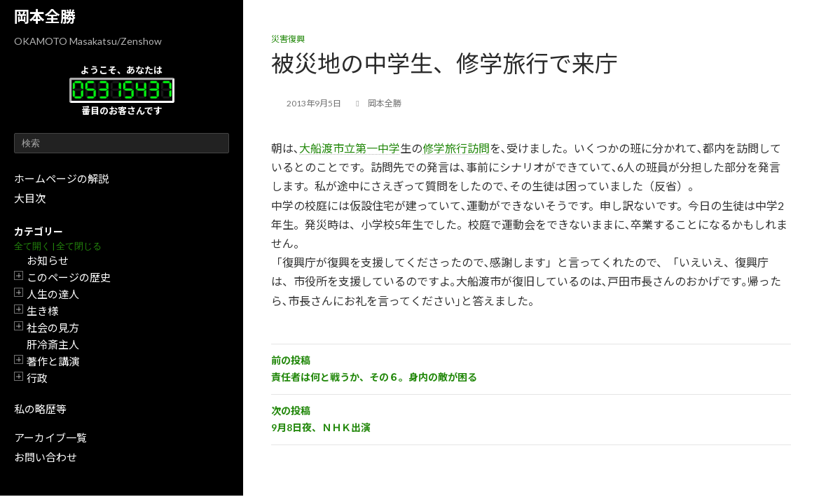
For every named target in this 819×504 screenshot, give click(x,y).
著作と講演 (53, 361)
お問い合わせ (46, 457)
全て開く (32, 246)
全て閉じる (79, 246)
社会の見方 (53, 328)
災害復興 (288, 39)
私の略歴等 (40, 409)
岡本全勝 (45, 16)
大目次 (30, 198)
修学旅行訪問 (456, 148)
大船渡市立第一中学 (350, 148)
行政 (37, 378)
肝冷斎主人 (53, 344)
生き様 (42, 311)
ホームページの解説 (61, 178)
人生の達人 (53, 294)
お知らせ (48, 260)
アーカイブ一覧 (50, 437)
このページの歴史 (69, 277)
